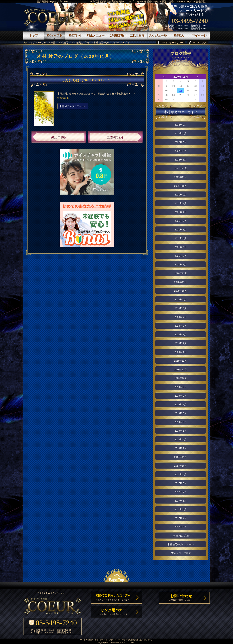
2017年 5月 (181, 509)
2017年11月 (180, 457)
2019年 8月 (181, 396)
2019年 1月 (181, 431)
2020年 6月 (181, 326)
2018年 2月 (181, 440)
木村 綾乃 (63, 43)
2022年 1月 (181, 160)
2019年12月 (180, 361)
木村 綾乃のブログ (81, 43)
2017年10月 (180, 466)
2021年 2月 (181, 256)
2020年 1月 (181, 352)
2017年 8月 (181, 483)
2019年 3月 (181, 422)
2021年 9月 (181, 195)
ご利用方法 (116, 35)
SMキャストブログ (181, 553)
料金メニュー (96, 35)
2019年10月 (180, 378)
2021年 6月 (181, 221)
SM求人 (179, 35)
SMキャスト (54, 35)
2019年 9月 (181, 387)
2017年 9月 (181, 474)
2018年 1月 (181, 448)
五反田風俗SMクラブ (116, 643)
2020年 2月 (181, 343)
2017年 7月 (181, 492)
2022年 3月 (181, 142)
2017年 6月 (181, 501)
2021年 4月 (181, 238)
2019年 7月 (181, 405)
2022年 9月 (181, 125)
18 (181, 90)
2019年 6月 (181, 413)
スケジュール (158, 35)
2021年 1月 (181, 265)
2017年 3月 (181, 527)
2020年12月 (115, 137)
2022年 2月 (181, 151)
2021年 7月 (181, 212)
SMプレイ (75, 35)
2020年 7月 (181, 317)
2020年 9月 (181, 300)
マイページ (199, 35)
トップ (31, 43)
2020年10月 (59, 137)
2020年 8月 (181, 308)
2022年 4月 (181, 133)
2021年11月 (180, 177)
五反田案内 (137, 35)
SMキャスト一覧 (47, 43)
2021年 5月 (181, 230)
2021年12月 (180, 168)
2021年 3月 (181, 247)
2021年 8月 (181, 203)
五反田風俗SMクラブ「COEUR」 (54, 2)
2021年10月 (180, 186)
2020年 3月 (181, 335)
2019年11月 (180, 370)
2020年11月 (180, 282)
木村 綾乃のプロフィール (73, 106)
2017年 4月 (181, 518)
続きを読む (63, 98)
